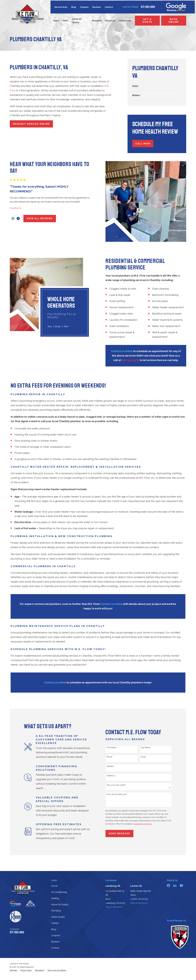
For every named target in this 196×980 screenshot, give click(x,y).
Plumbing (56, 911)
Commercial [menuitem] (125, 21)
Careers (55, 923)
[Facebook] (168, 885)
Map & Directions (114, 907)
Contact (109, 7)
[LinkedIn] (175, 885)
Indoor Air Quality (60, 905)
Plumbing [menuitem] (97, 21)
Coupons (84, 7)
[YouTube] (181, 885)
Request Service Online (31, 124)
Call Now (143, 144)
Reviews (97, 7)
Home (54, 886)
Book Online (174, 21)
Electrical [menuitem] (110, 21)
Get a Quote (147, 21)
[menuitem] (157, 86)
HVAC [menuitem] (66, 21)
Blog (74, 7)
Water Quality (58, 917)
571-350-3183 (148, 7)
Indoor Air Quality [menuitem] (77, 21)
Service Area (61, 7)
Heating (55, 898)
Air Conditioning (59, 892)
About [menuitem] (56, 21)
